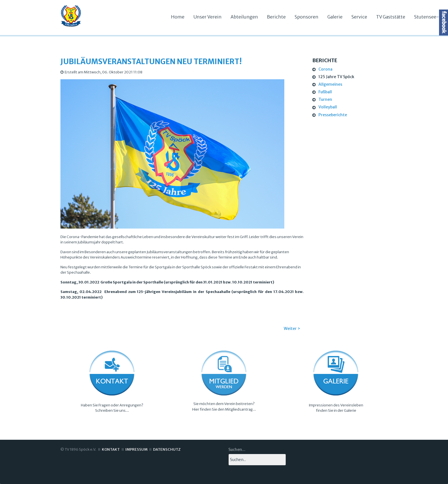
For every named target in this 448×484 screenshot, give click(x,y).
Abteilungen (244, 17)
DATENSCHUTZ (167, 449)
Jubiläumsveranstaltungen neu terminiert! (151, 61)
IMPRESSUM (136, 449)
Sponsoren (307, 17)
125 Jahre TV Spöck (336, 77)
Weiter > (292, 329)
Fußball (325, 92)
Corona (325, 69)
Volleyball (328, 107)
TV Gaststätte (391, 17)
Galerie (335, 17)
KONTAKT (111, 449)
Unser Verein (207, 17)
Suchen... (237, 450)
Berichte (276, 17)
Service (359, 17)
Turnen (325, 99)
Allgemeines (330, 84)
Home (178, 17)
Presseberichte (333, 115)
